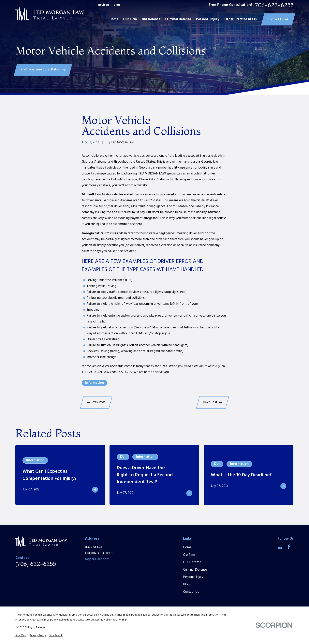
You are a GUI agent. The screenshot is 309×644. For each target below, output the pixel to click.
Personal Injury (193, 577)
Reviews (104, 5)
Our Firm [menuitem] (130, 19)
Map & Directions (97, 559)
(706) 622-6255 (36, 564)
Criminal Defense (195, 570)
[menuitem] (21, 635)
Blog (117, 5)
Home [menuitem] (114, 19)
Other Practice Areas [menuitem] (241, 19)
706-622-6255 (274, 5)
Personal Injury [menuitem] (208, 19)
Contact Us (191, 592)
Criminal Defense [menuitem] (178, 19)
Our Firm (189, 555)
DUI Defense (192, 562)
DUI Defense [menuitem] (151, 19)
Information (95, 383)
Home (187, 547)
